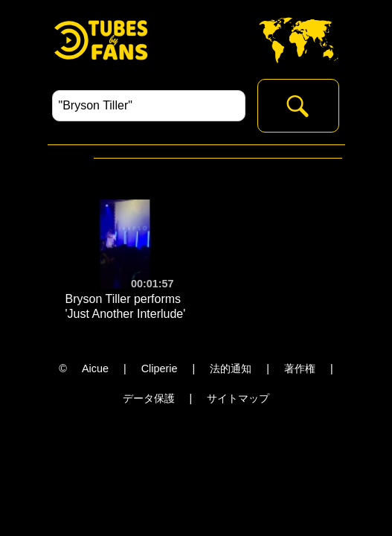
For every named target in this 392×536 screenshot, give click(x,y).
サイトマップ (238, 398)
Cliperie (160, 368)
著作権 (300, 368)
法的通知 (231, 368)
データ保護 (149, 398)
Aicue (95, 368)
